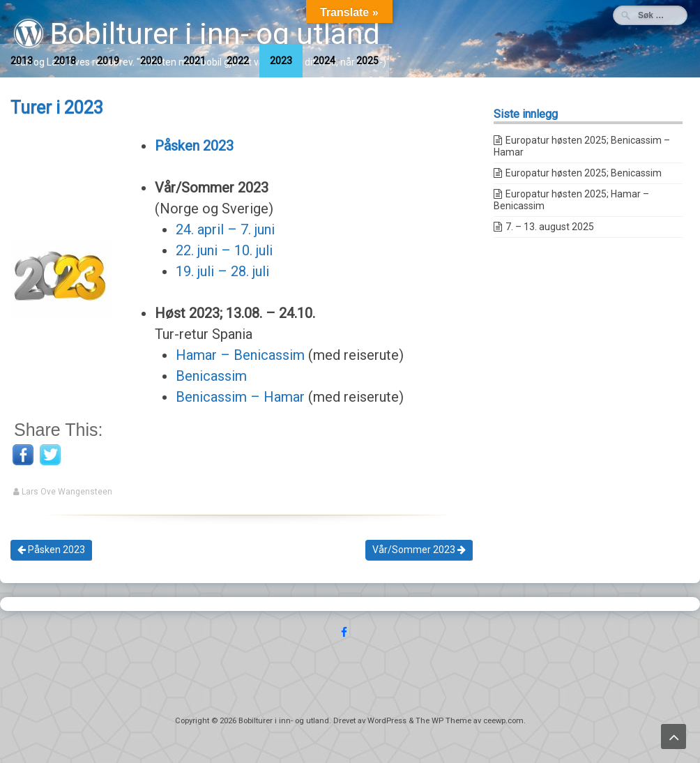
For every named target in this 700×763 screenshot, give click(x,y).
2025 (367, 61)
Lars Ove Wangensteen (67, 492)
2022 (238, 61)
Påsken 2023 (51, 550)
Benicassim (211, 376)
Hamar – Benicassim (240, 355)
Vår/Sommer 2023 (419, 550)
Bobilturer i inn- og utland (197, 34)
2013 (22, 61)
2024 (324, 61)
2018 (65, 61)
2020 (151, 61)
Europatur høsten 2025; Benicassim (584, 173)
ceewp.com (503, 721)
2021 (195, 61)
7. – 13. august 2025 (550, 227)
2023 (281, 61)
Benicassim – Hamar (240, 397)
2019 (108, 61)
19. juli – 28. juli (222, 271)
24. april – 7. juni (225, 229)
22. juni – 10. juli (224, 250)
